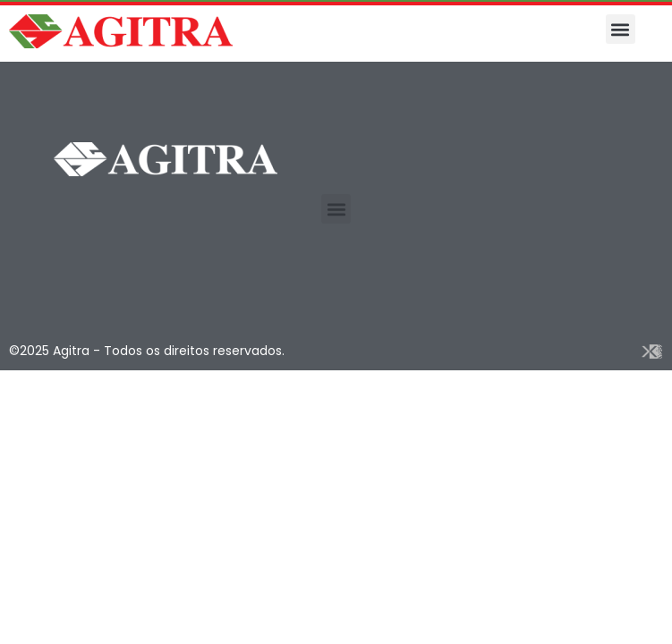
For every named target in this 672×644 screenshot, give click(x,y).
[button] (621, 29)
